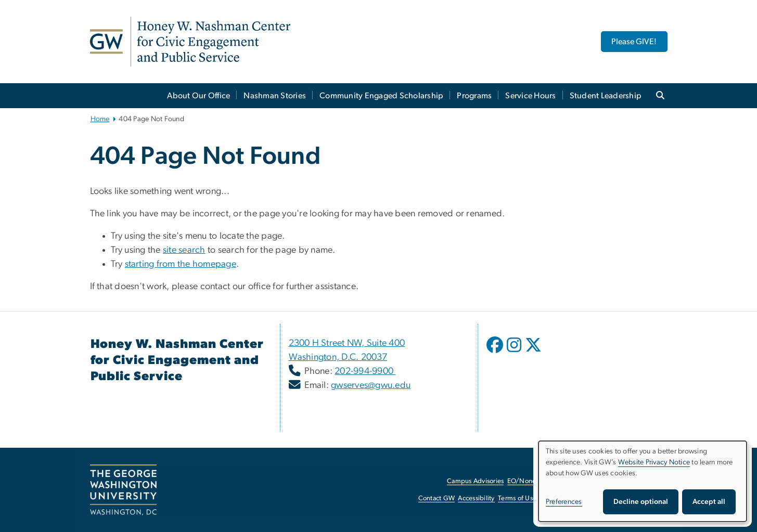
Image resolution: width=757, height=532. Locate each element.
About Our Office (198, 96)
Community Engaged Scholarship (381, 96)
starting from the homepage (181, 264)
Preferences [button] (564, 502)
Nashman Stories (275, 96)
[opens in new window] (496, 353)
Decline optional (641, 502)
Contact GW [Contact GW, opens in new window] (437, 498)
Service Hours (530, 96)
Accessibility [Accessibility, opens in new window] (476, 498)
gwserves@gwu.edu (371, 385)
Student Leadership (606, 96)
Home (100, 119)
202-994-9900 (365, 371)
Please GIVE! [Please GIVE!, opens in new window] (634, 42)
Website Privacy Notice (654, 462)
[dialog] (643, 481)
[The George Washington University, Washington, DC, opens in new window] (123, 490)
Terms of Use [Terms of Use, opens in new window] (517, 498)
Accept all (709, 502)
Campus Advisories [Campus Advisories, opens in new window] (475, 481)
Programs (474, 96)
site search (184, 250)
